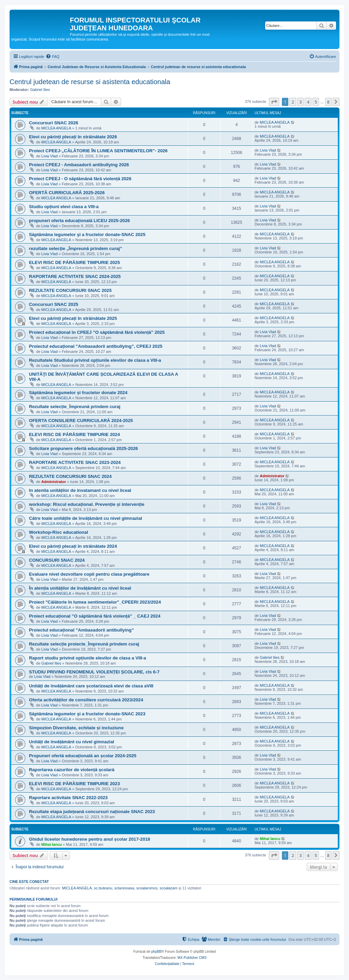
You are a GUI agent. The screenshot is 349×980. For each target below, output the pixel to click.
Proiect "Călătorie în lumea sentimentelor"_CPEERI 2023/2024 (95, 602)
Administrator (54, 482)
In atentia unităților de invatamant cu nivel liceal (80, 490)
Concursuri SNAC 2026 (54, 123)
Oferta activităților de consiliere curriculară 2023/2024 (86, 700)
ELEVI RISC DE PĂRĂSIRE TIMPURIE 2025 (74, 262)
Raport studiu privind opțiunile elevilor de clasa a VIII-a (88, 658)
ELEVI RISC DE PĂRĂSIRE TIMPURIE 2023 (74, 784)
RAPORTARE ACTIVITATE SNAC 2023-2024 (75, 462)
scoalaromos (147, 888)
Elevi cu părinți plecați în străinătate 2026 (73, 137)
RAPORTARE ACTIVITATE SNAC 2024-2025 (75, 276)
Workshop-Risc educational (58, 532)
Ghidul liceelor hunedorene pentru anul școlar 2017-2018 (89, 839)
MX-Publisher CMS (192, 958)
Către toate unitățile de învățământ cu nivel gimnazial (86, 518)
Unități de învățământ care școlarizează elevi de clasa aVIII (91, 686)
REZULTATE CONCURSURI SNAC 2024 (70, 476)
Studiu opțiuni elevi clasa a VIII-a (64, 207)
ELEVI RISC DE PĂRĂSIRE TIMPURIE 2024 (74, 434)
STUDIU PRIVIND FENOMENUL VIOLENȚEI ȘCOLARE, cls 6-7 (94, 672)
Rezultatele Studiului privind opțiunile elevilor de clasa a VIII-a (95, 360)
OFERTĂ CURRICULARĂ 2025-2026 (67, 193)
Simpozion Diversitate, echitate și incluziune (76, 728)
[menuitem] (52, 57)
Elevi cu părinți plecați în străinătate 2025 (73, 318)
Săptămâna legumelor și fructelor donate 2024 (78, 393)
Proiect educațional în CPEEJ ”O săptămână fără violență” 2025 (97, 332)
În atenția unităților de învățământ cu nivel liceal (80, 588)
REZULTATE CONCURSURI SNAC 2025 (70, 290)
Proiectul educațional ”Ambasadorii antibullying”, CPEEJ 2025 (96, 346)
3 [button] (300, 102)
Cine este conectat (29, 882)
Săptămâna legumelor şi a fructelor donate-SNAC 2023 (87, 714)
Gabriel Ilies (40, 90)
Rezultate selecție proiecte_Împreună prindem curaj (84, 644)
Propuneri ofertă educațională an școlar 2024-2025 (83, 756)
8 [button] (328, 102)
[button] (274, 102)
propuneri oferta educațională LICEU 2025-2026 (79, 221)
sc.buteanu (103, 888)
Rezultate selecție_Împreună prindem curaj (75, 407)
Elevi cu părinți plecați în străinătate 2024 (73, 546)
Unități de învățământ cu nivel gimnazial (72, 742)
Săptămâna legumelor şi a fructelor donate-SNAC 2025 (87, 235)
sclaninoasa (124, 888)
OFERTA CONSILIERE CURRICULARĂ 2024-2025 (81, 421)
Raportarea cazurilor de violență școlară (72, 770)
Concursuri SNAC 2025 (54, 304)
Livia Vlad (49, 156)
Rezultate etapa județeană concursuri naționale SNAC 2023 (92, 812)
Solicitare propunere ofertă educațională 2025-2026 (84, 448)
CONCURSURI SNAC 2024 (57, 560)
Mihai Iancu (51, 844)
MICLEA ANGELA (56, 128)
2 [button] (293, 102)
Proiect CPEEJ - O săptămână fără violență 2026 (80, 179)
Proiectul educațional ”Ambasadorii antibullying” (81, 630)
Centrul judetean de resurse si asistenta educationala (90, 82)
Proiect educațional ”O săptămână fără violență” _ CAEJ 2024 (95, 616)
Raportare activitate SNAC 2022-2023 (68, 798)
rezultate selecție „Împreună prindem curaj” (75, 248)
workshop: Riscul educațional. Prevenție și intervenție (87, 504)
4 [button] (308, 102)
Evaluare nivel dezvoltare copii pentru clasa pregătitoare (89, 574)
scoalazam (169, 888)
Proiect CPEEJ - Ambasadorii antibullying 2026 (79, 165)
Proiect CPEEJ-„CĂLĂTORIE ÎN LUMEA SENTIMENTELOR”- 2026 (98, 151)
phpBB (156, 952)
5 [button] (316, 102)
